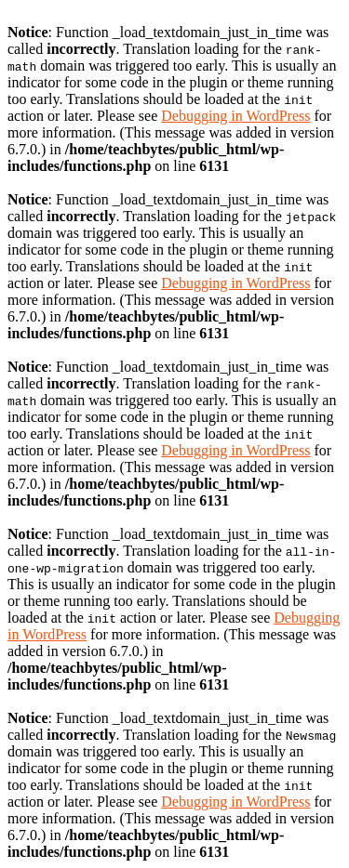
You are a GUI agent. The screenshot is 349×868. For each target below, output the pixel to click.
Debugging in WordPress (235, 116)
